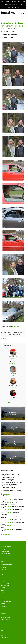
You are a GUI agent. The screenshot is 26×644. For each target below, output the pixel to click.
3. (8, 479)
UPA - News (3, 568)
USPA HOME (16, 8)
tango (13, 375)
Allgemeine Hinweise (5, 553)
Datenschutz (4, 603)
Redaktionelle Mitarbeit (6, 602)
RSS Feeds (3, 587)
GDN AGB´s (3, 550)
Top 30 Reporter (4, 616)
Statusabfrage (14, 2)
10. (11, 491)
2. (8, 478)
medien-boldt (13, 387)
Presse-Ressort (4, 607)
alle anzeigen (13, 402)
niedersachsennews (13, 363)
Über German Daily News (6, 546)
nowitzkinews (13, 399)
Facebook (3, 589)
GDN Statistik (7, 5)
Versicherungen (4, 637)
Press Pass (3, 573)
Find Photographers (5, 585)
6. (9, 484)
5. (12, 483)
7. (8, 486)
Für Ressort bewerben (6, 618)
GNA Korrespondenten (6, 619)
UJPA (2, 571)
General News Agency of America (8, 566)
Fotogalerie (21, 2)
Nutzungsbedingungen (6, 555)
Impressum (10, 8)
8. (9, 487)
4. (9, 481)
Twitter (2, 591)
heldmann (13, 358)
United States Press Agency (7, 564)
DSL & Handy (4, 634)
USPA (2, 575)
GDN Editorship (5, 2)
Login (20, 5)
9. (8, 489)
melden (4, 339)
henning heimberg (17, 327)
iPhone (2, 592)
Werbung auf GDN (5, 584)
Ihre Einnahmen (4, 548)
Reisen (2, 632)
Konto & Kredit (4, 636)
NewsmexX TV (4, 569)
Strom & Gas (4, 630)
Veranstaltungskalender (6, 621)
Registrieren (15, 5)
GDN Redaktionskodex (6, 552)
